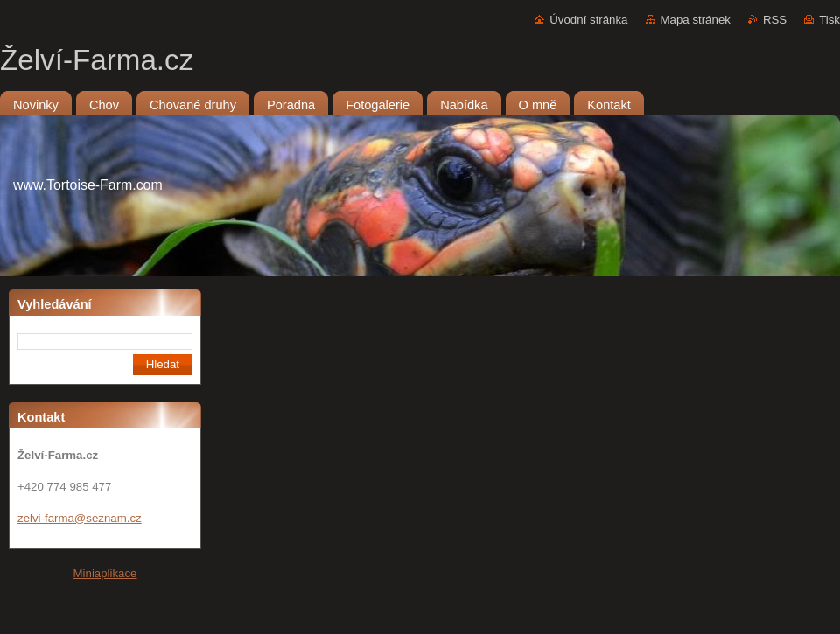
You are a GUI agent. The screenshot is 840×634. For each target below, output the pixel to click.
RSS (775, 20)
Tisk (829, 20)
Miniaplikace (105, 573)
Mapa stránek (696, 20)
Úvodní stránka (588, 20)
